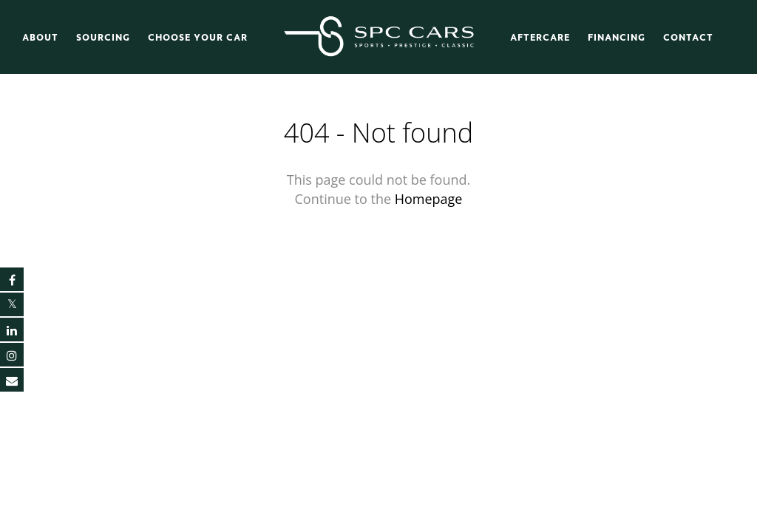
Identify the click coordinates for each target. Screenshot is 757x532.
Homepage (429, 199)
